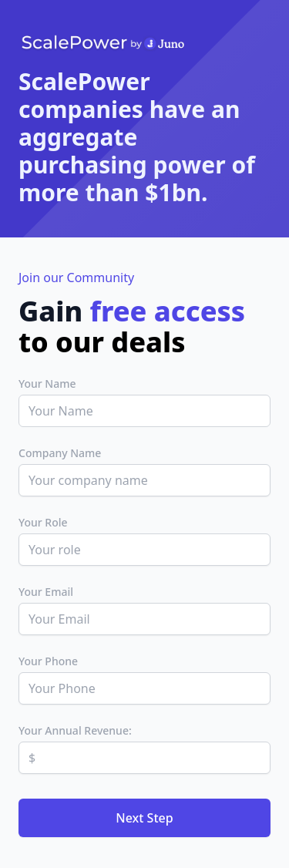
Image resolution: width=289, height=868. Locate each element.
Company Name (60, 453)
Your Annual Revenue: (75, 730)
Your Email (46, 592)
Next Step (144, 818)
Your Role (43, 522)
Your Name (47, 384)
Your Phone (48, 661)
